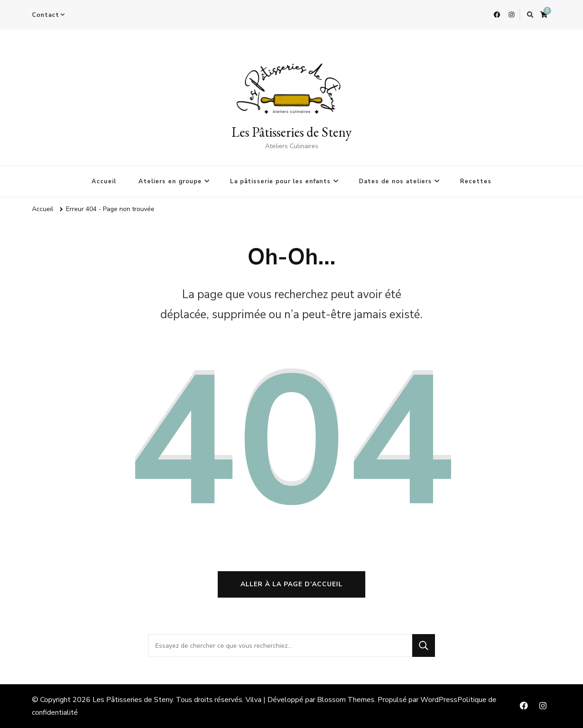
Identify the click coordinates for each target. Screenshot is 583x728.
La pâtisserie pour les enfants (280, 181)
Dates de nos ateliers (395, 181)
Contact (46, 15)
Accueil (104, 181)
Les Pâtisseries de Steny (291, 132)
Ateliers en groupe (170, 181)
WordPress (439, 700)
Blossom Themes (346, 700)
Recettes (476, 181)
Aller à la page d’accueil (291, 584)
